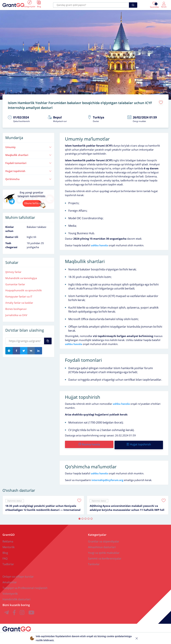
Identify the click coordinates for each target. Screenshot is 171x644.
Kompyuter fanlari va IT (19, 295)
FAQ (5, 556)
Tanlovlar (94, 561)
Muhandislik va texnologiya (21, 276)
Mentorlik (9, 544)
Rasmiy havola (89, 443)
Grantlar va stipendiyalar (104, 539)
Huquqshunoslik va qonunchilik (24, 289)
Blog (5, 550)
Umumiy (28, 145)
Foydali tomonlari (28, 161)
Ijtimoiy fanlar (13, 270)
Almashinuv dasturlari (102, 544)
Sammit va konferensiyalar (105, 556)
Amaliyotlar (10, 579)
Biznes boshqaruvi (16, 307)
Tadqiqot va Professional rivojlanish (25, 585)
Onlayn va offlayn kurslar (18, 574)
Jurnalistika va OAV (16, 313)
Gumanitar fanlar (15, 283)
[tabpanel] (43, 502)
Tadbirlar (8, 561)
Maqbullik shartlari (28, 153)
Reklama (8, 539)
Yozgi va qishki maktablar (104, 550)
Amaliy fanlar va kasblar (19, 301)
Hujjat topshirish (28, 169)
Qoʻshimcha (28, 177)
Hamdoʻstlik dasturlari (16, 596)
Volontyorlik (10, 591)
